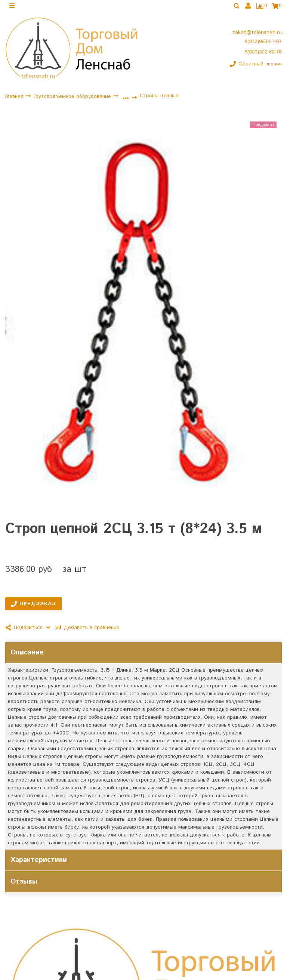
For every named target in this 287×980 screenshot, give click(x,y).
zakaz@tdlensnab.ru (257, 34)
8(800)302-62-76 (263, 54)
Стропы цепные (159, 97)
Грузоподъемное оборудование (73, 98)
